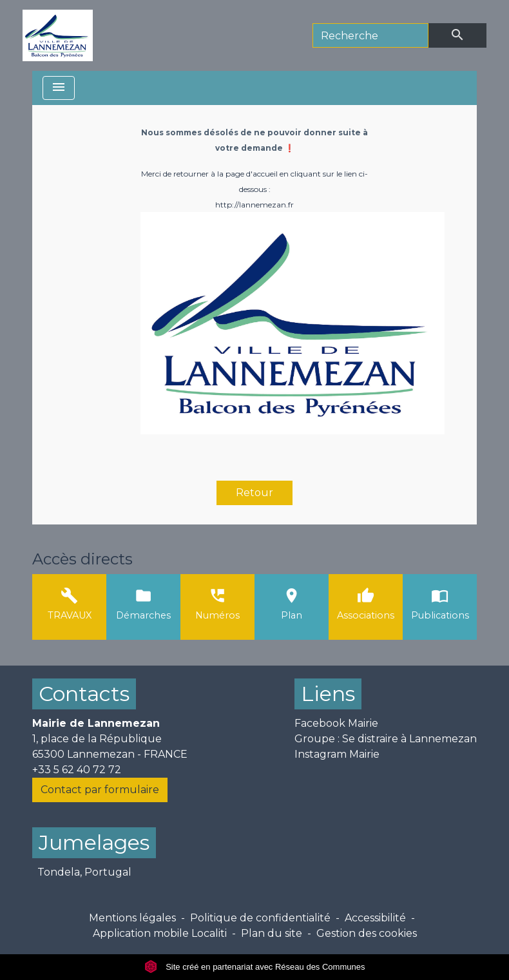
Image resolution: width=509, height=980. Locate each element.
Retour (254, 493)
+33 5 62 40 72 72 (77, 770)
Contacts (84, 694)
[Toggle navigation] (59, 88)
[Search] (370, 35)
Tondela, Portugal (84, 872)
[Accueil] (58, 35)
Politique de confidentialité (260, 918)
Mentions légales (132, 918)
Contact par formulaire (100, 790)
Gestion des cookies (367, 933)
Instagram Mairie (337, 754)
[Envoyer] (457, 35)
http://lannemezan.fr (254, 205)
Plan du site (272, 933)
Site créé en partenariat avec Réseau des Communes (255, 967)
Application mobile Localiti (160, 933)
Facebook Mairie (336, 723)
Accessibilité (375, 918)
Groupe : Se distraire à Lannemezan (386, 739)
